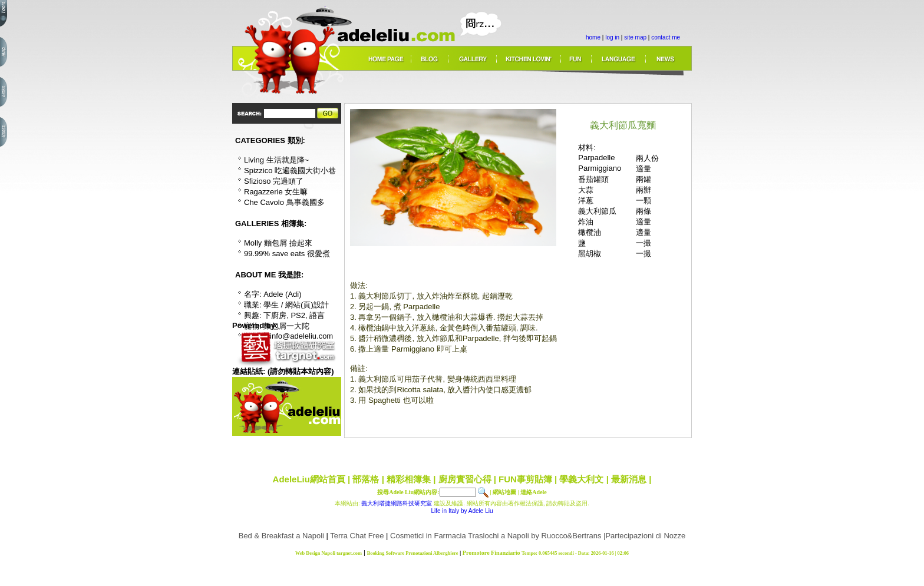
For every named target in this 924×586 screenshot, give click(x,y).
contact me (666, 37)
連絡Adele (533, 492)
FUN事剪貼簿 (525, 479)
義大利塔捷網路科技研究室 (397, 503)
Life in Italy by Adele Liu (462, 511)
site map (635, 37)
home (593, 37)
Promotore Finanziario (491, 553)
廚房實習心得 (465, 479)
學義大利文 (581, 479)
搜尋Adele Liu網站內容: (408, 492)
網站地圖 (504, 492)
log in (612, 37)
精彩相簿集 (409, 479)
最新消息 (629, 479)
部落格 (366, 479)
